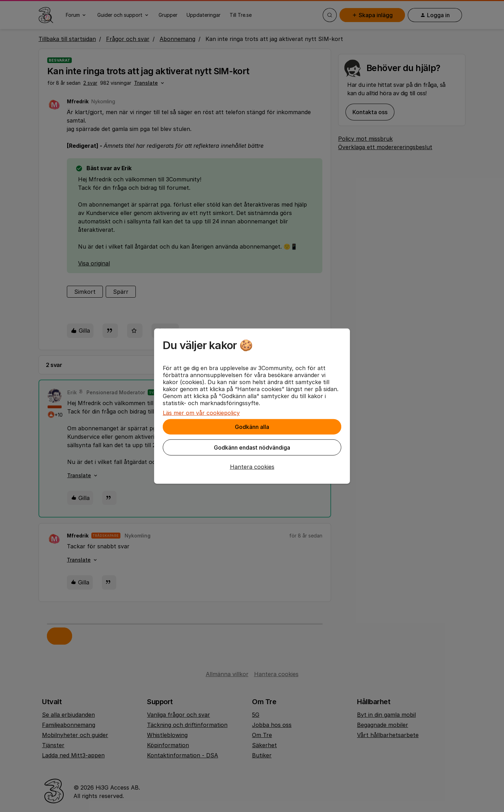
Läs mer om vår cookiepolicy (201, 413)
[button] (252, 467)
